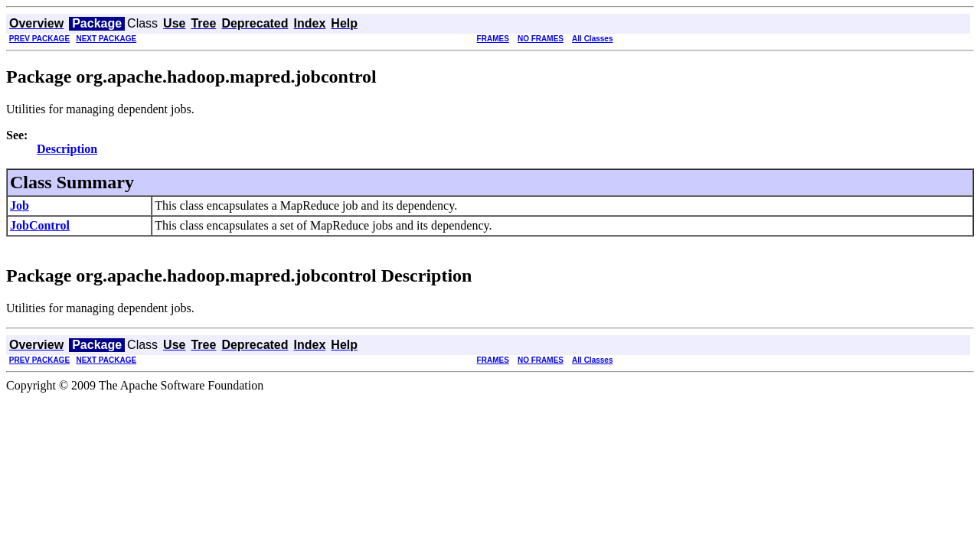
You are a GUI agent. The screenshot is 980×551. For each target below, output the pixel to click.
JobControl (40, 225)
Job (20, 205)
